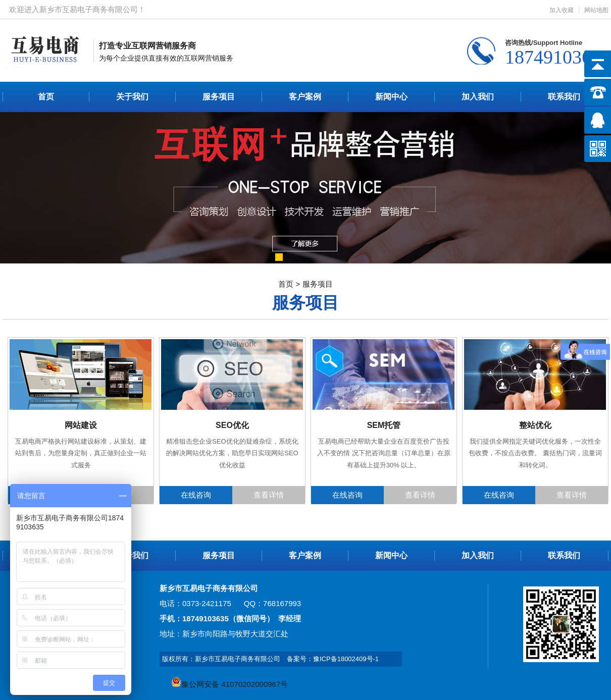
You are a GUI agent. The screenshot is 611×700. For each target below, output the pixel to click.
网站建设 (81, 425)
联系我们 (564, 97)
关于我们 (132, 97)
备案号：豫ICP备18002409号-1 (333, 659)
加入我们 (478, 97)
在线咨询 (196, 495)
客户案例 (305, 97)
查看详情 (269, 495)
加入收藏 (562, 10)
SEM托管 (384, 425)
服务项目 (219, 97)
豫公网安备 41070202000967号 (230, 684)
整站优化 (535, 425)
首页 (46, 97)
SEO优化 (232, 425)
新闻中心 (391, 97)
